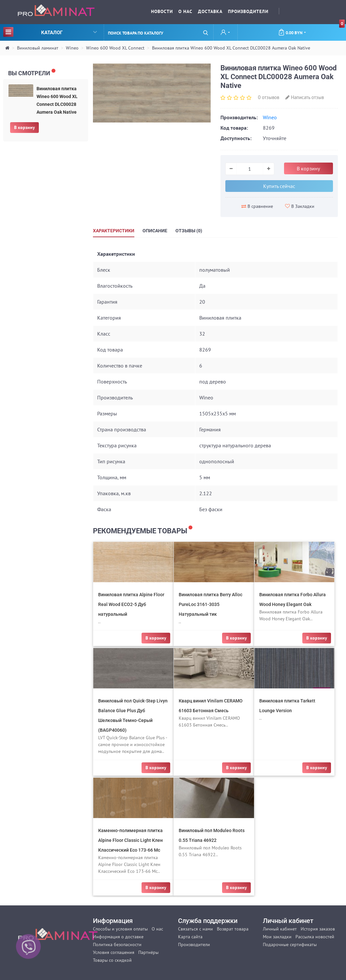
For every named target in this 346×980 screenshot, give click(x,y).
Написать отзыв (305, 97)
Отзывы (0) (189, 231)
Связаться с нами (196, 929)
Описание (155, 231)
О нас (185, 11)
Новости (162, 11)
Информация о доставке (118, 937)
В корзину (24, 127)
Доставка (210, 11)
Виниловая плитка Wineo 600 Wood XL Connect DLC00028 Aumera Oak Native (231, 48)
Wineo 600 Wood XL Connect (115, 48)
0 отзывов (269, 97)
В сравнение (257, 206)
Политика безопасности (117, 944)
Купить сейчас (279, 186)
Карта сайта (190, 937)
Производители (248, 11)
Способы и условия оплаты (120, 929)
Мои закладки (277, 937)
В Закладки (300, 206)
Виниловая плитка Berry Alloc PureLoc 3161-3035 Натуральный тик (211, 604)
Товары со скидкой (112, 960)
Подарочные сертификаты (290, 944)
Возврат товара (233, 929)
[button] (225, 33)
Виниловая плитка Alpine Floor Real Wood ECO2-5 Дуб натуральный (131, 604)
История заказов (318, 929)
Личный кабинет (280, 929)
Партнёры (148, 952)
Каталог (50, 32)
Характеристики (114, 231)
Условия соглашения (114, 952)
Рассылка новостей (315, 937)
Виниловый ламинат (38, 48)
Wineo (72, 48)
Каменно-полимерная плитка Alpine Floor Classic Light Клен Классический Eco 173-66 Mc (130, 840)
